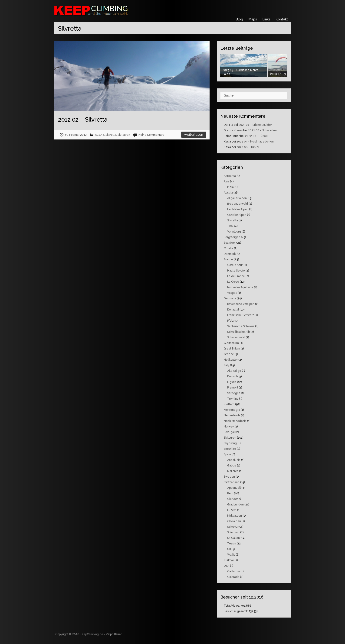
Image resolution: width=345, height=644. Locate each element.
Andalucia (234, 460)
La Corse (233, 282)
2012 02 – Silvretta (83, 120)
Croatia (228, 248)
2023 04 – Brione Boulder (255, 125)
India (230, 187)
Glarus (231, 499)
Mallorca (233, 471)
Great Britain (232, 349)
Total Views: (232, 606)
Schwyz (232, 527)
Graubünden (235, 505)
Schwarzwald (236, 337)
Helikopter (231, 360)
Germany (230, 298)
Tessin (232, 544)
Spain (227, 454)
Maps (253, 19)
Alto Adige (234, 371)
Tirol (230, 226)
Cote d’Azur (235, 265)
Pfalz (230, 321)
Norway (229, 427)
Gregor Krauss (233, 130)
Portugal (229, 432)
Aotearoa (230, 176)
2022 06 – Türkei (256, 136)
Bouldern (230, 243)
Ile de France (236, 276)
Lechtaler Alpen (238, 209)
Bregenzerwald (238, 204)
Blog (239, 19)
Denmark (230, 254)
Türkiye (229, 560)
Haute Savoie (236, 271)
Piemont (233, 388)
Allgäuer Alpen (237, 198)
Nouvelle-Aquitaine (240, 287)
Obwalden (234, 521)
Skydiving (230, 443)
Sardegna (234, 393)
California (233, 571)
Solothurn (233, 532)
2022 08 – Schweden (262, 130)
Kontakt (282, 19)
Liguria (232, 382)
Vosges (232, 293)
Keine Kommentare (151, 135)
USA (227, 566)
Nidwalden (235, 516)
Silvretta (111, 135)
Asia (227, 181)
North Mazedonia (235, 421)
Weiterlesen (194, 135)
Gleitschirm (231, 343)
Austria (100, 135)
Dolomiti (233, 376)
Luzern (232, 510)
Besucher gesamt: (236, 611)
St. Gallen (233, 538)
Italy (227, 365)
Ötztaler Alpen (237, 215)
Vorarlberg (234, 232)
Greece (229, 354)
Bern (230, 493)
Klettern (229, 404)
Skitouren (124, 135)
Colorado (233, 577)
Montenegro (232, 410)
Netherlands (232, 415)
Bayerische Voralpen (241, 304)
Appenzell (234, 488)
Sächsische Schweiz (241, 326)
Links (266, 19)
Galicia (232, 466)
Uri (229, 549)
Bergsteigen (232, 237)
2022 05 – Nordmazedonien (255, 142)
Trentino (233, 399)
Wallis (231, 555)
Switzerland (232, 482)
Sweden (229, 477)
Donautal (233, 310)
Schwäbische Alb (238, 332)
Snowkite (230, 449)
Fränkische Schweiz (241, 315)
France (228, 259)
